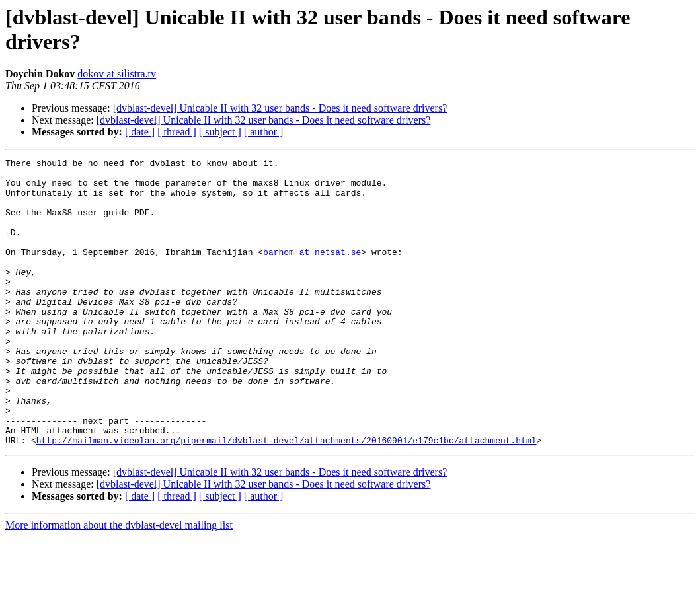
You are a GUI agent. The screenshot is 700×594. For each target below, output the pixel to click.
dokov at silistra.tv (117, 74)
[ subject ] (220, 132)
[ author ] (264, 132)
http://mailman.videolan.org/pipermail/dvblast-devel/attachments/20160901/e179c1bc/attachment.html (287, 498)
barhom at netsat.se (312, 272)
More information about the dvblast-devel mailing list (119, 582)
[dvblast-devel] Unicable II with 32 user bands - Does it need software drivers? (280, 108)
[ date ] (140, 132)
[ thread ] (177, 132)
